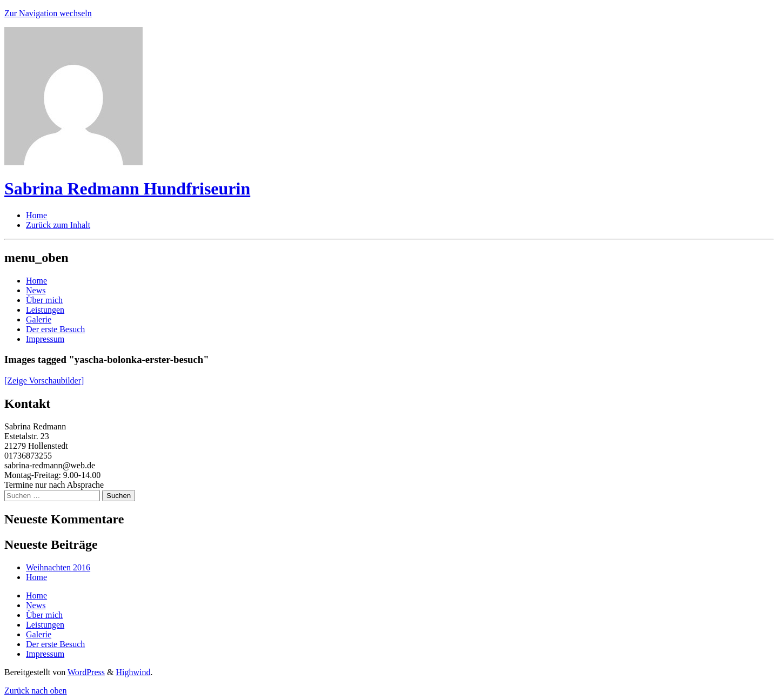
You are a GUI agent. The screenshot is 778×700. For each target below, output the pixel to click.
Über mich (44, 300)
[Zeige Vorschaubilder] (44, 381)
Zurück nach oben (36, 691)
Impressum (45, 339)
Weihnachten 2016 (58, 567)
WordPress (86, 672)
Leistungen (45, 310)
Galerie (39, 319)
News (36, 290)
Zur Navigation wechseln (48, 13)
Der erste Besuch (55, 329)
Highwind (133, 672)
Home (36, 281)
